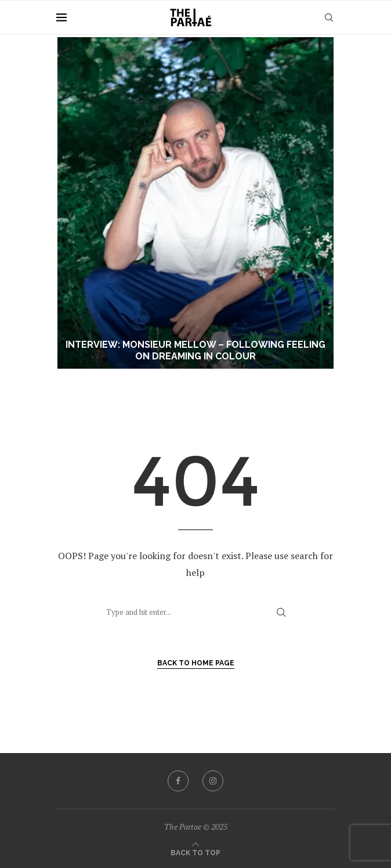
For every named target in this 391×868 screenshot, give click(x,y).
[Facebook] (178, 781)
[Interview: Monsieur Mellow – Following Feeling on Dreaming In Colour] (195, 203)
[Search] (329, 17)
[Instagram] (213, 781)
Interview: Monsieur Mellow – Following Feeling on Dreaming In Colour (195, 351)
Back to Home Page (196, 663)
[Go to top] (195, 852)
